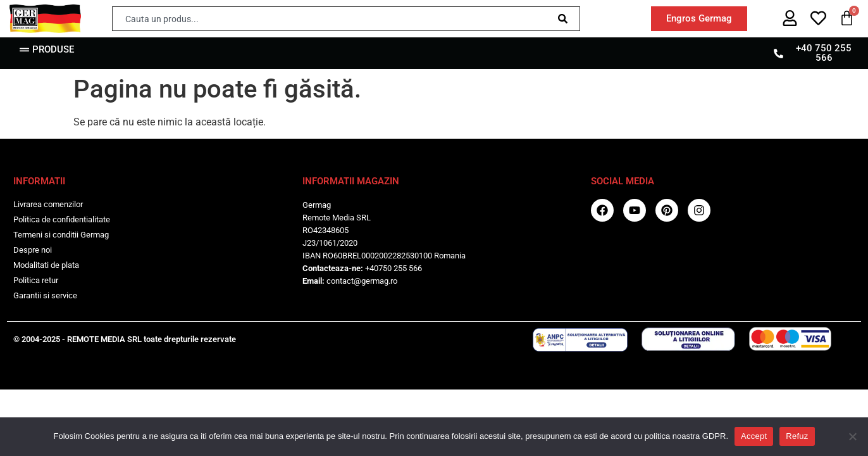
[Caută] (565, 19)
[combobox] (332, 19)
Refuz (797, 436)
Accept (754, 436)
